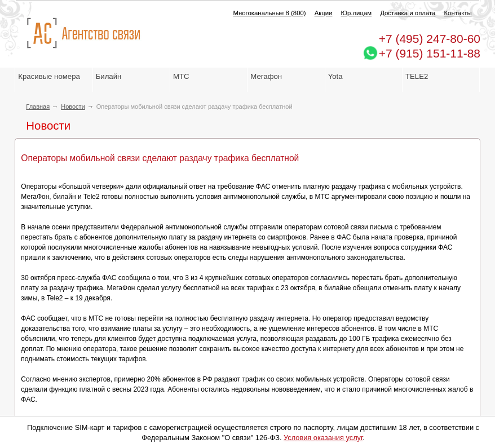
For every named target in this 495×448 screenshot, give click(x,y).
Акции (324, 13)
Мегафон (266, 76)
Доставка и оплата (408, 13)
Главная (38, 107)
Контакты (458, 13)
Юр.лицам (356, 13)
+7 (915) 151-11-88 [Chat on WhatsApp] (430, 53)
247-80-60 (430, 39)
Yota (335, 76)
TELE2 (417, 76)
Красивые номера (50, 76)
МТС (181, 76)
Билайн (109, 76)
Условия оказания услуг (323, 438)
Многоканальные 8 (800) (269, 13)
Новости (73, 107)
